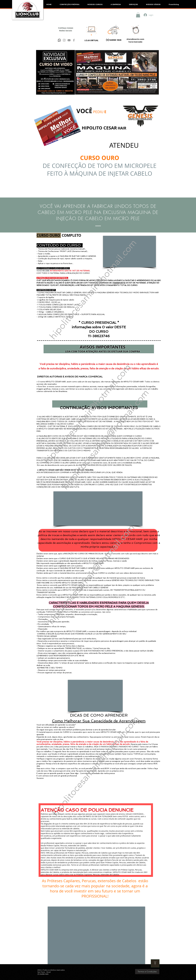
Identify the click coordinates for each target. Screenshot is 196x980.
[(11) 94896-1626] (114, 40)
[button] (95, 4)
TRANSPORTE (119, 283)
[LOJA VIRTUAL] (92, 41)
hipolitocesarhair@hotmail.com (93, 289)
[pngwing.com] (59, 40)
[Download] (155, 963)
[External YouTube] (98, 509)
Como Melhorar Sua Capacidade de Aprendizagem (99, 721)
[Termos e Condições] (147, 972)
